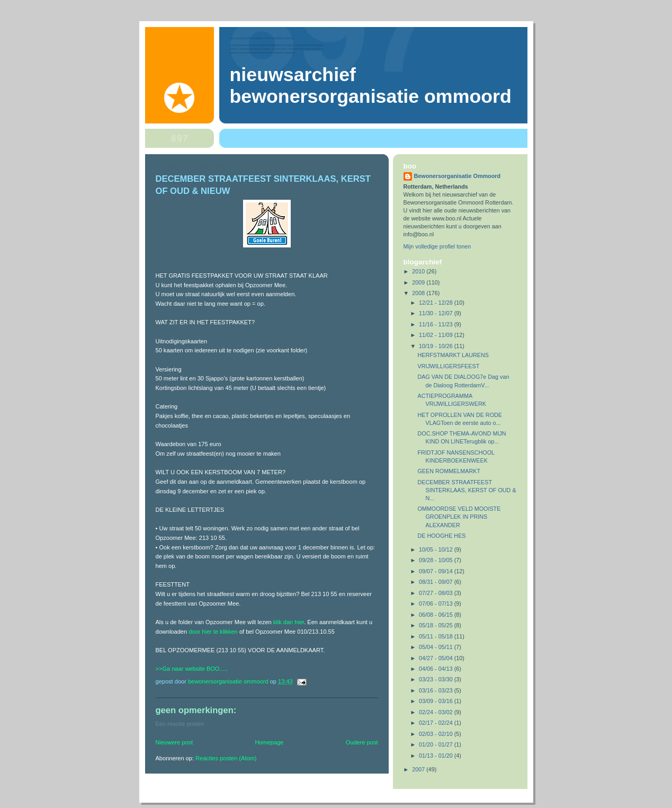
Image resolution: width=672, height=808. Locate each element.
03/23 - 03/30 (437, 679)
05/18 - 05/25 (437, 625)
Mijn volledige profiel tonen (437, 246)
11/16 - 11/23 (437, 324)
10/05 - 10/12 (437, 549)
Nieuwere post (174, 742)
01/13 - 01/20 (437, 756)
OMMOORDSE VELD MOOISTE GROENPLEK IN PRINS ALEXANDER (459, 517)
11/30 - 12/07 (437, 313)
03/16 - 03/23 (437, 690)
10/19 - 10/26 (437, 346)
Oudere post (362, 742)
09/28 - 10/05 (437, 560)
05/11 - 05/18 (437, 636)
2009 (419, 282)
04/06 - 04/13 (437, 669)
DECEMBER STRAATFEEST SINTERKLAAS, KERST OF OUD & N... (467, 490)
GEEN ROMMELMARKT (449, 471)
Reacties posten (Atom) (226, 758)
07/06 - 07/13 (437, 603)
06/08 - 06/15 (437, 615)
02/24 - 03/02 (437, 712)
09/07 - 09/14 (437, 571)
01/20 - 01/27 (437, 744)
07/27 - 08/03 (437, 593)
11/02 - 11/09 (437, 335)
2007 (419, 769)
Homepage (269, 742)
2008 (419, 293)
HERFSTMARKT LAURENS (453, 355)
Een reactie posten (180, 724)
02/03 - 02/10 (437, 734)
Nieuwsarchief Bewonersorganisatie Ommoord (371, 86)
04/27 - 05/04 (437, 658)
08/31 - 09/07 (437, 582)
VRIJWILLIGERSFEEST (448, 366)
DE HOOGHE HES (441, 536)
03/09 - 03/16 (437, 701)
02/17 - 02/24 (437, 723)
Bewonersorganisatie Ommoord (458, 176)
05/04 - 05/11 (437, 647)
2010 (419, 271)
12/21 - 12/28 (437, 303)
